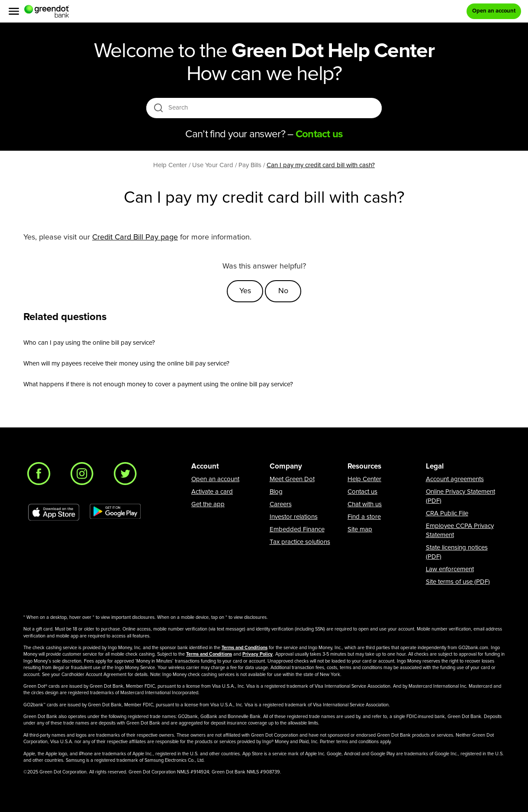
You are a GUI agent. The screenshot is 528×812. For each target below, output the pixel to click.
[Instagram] (84, 476)
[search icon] (158, 108)
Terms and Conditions (245, 648)
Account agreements (455, 479)
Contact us (362, 492)
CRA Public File (447, 513)
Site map (360, 529)
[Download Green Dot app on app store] (54, 512)
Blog (276, 492)
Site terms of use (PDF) (458, 582)
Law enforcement (450, 569)
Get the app (208, 504)
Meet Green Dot (292, 479)
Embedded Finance (297, 529)
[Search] (265, 108)
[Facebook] (41, 476)
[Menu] (14, 11)
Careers (281, 504)
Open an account (215, 479)
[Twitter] (128, 476)
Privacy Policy (258, 654)
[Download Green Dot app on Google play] (115, 512)
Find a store (364, 517)
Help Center (364, 479)
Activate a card (212, 492)
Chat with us (365, 504)
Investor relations (294, 517)
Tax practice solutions (300, 542)
